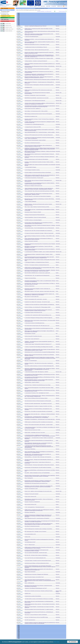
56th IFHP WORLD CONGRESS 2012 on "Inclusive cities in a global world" (37, 273)
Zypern (57, 157)
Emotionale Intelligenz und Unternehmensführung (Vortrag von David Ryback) (38, 172)
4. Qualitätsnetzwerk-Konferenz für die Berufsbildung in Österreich (36, 47)
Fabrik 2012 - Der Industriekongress (31, 361)
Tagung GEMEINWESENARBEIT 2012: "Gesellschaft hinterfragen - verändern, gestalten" (40, 132)
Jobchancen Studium (5, 21)
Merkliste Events (8, 25)
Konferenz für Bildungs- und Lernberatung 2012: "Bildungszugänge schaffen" (38, 307)
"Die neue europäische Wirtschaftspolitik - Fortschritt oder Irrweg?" (36, 553)
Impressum (54, 6)
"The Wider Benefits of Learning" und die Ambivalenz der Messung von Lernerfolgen (39, 599)
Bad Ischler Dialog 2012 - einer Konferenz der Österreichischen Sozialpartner (38, 196)
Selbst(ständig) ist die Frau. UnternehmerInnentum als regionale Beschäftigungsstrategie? (40, 352)
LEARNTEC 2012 (28, 593)
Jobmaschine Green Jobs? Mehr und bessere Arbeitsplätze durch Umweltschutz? (38, 231)
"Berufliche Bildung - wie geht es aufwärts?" (32, 382)
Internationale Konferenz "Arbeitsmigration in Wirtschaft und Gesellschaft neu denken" (39, 85)
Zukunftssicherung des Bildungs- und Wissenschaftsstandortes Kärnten (37, 563)
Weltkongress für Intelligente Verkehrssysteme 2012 (33, 186)
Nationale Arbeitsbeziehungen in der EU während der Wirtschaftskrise (36, 159)
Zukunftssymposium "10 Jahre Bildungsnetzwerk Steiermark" (35, 101)
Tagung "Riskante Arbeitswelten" (30, 572)
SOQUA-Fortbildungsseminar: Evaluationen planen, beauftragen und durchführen (38, 529)
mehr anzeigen (20, 27)
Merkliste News (8, 23)
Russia (57, 291)
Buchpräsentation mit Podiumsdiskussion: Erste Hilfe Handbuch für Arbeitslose (38, 467)
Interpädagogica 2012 (28, 87)
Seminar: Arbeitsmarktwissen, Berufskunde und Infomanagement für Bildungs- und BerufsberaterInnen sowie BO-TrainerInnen (39, 239)
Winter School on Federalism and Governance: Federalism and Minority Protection (38, 591)
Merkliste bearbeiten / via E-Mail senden (44, 11)
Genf (57, 334)
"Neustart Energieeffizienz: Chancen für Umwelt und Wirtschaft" (35, 217)
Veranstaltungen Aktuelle (5, 12)
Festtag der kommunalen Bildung (30, 278)
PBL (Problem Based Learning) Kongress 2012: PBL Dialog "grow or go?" (37, 326)
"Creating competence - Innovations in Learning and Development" (36, 61)
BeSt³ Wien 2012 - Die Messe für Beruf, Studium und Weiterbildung (36, 555)
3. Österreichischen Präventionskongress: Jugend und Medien (35, 140)
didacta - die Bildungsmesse (29, 583)
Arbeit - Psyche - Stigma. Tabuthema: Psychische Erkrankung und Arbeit (37, 207)
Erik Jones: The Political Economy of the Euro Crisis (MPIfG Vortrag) (36, 617)
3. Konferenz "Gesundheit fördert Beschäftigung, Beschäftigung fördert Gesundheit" (39, 347)
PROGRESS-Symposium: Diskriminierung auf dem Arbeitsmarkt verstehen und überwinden (40, 79)
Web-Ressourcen (5, 18)
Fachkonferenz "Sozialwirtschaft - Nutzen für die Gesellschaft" (35, 95)
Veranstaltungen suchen (5, 14)
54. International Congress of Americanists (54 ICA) (33, 312)
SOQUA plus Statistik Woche (29, 286)
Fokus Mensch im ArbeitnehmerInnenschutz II (32, 143)
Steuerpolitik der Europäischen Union (31, 116)
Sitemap (44, 6)
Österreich (57, 26)
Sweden (57, 273)
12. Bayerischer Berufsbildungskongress (31, 37)
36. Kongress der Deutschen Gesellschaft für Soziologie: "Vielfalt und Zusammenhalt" (39, 233)
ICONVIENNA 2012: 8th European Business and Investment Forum (36, 483)
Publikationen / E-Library (6, 16)
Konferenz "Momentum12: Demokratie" (31, 241)
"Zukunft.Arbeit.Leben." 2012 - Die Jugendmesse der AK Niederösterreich (37, 275)
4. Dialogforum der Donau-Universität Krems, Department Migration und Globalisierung (39, 304)
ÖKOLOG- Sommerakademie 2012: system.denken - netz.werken (36, 299)
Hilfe (39, 6)
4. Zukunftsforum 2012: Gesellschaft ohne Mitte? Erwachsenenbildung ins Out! (38, 315)
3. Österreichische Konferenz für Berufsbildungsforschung (34, 323)
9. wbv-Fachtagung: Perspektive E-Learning (32, 170)
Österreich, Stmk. (59, 491)
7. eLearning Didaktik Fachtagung (30, 167)
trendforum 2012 (27, 537)
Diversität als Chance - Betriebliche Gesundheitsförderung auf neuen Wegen (37, 385)
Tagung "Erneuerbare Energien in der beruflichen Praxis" (34, 577)
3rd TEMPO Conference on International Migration (33, 220)
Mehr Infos (57, 642)
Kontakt (49, 6)
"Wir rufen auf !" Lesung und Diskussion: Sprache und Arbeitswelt (36, 615)
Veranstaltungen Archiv (4, 13)
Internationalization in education (30, 334)
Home (32, 6)
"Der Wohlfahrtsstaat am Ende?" (30, 542)
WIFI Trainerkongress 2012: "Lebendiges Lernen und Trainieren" (35, 531)
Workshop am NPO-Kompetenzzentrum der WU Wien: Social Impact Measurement (39, 135)
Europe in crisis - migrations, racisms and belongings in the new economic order (38, 491)
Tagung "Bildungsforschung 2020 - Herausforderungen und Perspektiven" (37, 518)
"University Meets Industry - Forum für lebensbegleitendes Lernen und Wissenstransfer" (39, 228)
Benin (57, 417)
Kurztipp (65, 8)
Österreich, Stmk (59, 66)
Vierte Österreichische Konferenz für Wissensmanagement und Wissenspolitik (38, 401)
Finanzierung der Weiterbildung (30, 449)
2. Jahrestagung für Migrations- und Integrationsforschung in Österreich (37, 262)
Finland (57, 61)
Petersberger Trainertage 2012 (30, 512)
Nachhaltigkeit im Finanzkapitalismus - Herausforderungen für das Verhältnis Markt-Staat (40, 419)
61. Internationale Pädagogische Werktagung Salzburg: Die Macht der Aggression (38, 318)
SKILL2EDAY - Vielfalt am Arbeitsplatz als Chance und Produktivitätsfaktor (37, 473)
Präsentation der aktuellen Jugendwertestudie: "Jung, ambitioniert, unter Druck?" (38, 403)
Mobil (36, 6)
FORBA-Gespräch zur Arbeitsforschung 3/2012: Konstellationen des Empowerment (39, 422)
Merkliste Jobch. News (9, 29)
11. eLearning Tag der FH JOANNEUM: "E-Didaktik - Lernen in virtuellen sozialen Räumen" (40, 252)
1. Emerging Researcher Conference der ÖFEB (33, 127)
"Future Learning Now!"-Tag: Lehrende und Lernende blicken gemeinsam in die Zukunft (39, 191)
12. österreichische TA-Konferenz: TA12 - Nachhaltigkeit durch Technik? (37, 393)
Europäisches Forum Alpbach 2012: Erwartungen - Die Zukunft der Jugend (37, 302)
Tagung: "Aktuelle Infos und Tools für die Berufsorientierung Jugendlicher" (37, 69)
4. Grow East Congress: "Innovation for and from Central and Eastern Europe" (38, 561)
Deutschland (58, 37)
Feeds (66, 6)
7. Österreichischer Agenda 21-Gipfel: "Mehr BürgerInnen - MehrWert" (36, 372)
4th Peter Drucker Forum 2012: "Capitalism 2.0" (33, 108)
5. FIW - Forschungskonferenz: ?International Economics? (34, 507)
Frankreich (57, 310)
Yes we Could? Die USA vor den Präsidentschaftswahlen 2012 (35, 558)
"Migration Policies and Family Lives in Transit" (32, 430)
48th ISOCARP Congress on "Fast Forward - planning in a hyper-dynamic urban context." (40, 291)
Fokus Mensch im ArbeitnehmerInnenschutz (32, 526)
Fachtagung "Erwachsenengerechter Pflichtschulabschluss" (35, 215)
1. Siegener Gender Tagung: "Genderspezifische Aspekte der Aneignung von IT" (38, 344)
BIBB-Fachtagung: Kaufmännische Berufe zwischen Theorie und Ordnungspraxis (38, 114)
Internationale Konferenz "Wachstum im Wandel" (33, 212)
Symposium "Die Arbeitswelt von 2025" (31, 489)
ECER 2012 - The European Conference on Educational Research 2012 (37, 265)
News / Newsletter (5, 8)
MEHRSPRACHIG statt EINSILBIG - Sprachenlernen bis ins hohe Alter (37, 98)
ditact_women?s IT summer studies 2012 (32, 297)
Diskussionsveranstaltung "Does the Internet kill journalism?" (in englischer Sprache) (39, 609)
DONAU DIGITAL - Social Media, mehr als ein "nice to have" (35, 432)
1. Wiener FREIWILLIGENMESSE (30, 202)
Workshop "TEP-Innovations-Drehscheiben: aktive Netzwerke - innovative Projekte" (39, 425)
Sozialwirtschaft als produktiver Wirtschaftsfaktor (33, 596)
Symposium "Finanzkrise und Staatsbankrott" (32, 502)
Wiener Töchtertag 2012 (29, 478)
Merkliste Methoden (9, 31)
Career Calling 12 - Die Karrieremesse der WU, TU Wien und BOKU (36, 111)
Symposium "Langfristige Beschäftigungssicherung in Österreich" (36, 26)
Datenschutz (61, 6)
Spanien (57, 265)
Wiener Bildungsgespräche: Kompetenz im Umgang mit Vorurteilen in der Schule (38, 406)
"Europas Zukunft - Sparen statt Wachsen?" (32, 339)
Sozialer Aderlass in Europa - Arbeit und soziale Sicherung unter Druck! (37, 50)
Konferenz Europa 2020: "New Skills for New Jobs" (33, 336)
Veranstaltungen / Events (6, 10)
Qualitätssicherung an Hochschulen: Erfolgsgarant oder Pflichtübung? (36, 574)
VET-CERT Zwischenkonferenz (30, 620)
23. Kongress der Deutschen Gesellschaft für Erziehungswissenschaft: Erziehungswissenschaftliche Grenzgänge (36, 550)
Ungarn (57, 440)
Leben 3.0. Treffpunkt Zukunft (30, 545)
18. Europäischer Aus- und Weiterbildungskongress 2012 (34, 124)
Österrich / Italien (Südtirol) (59, 591)
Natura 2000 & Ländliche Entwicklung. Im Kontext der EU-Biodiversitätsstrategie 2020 (39, 366)
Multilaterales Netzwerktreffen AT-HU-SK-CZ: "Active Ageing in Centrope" (37, 44)
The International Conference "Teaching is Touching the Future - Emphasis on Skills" (39, 58)
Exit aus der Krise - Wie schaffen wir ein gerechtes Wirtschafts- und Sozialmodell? (38, 411)
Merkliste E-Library (9, 27)
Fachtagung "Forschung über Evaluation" (32, 494)
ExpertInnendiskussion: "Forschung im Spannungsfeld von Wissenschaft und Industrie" (39, 465)
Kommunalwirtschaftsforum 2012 (30, 534)
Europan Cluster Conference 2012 (30, 497)
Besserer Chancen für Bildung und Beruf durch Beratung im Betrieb (36, 398)
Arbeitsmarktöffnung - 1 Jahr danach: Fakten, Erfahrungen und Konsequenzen (38, 457)
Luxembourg (58, 430)
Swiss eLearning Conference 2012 (30, 504)
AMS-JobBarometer (5, 19)
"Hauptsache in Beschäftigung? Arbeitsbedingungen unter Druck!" (36, 588)
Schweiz (57, 281)
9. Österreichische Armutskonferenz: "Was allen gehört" (34, 178)
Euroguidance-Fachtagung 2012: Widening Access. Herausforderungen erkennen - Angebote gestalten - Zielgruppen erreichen (39, 194)
